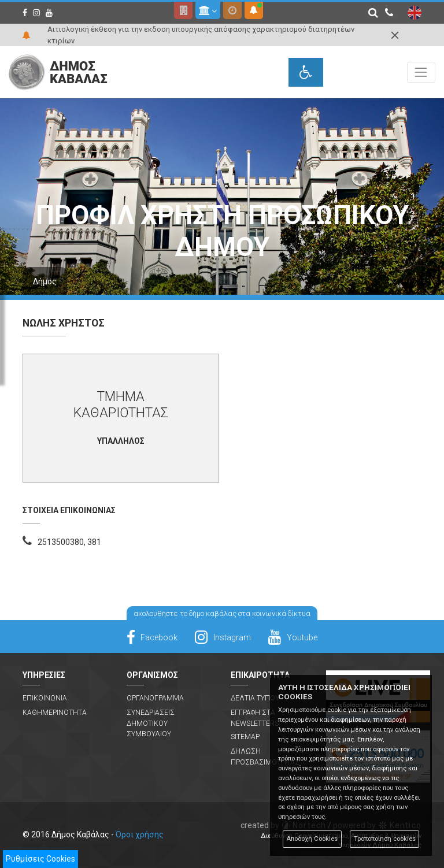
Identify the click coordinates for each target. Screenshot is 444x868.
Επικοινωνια (45, 698)
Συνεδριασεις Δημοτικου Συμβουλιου (151, 723)
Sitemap (245, 737)
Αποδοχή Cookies (312, 839)
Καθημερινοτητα (55, 713)
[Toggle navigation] (421, 72)
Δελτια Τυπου (255, 698)
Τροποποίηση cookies (385, 839)
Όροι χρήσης (140, 834)
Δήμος (45, 281)
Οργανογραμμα (155, 698)
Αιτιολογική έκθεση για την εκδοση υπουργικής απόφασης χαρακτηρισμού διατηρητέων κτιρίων (201, 35)
